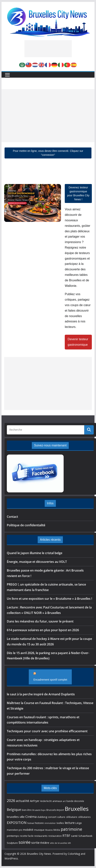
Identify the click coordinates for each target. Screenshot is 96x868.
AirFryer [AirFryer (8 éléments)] (35, 801)
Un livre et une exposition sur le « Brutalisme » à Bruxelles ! (49, 599)
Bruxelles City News (39, 854)
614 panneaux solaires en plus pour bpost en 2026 (43, 630)
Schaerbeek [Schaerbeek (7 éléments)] (85, 836)
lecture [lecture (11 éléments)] (70, 823)
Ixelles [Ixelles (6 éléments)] (60, 823)
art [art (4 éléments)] (64, 801)
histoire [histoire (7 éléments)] (39, 823)
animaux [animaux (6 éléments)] (57, 801)
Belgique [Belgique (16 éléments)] (14, 809)
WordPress (11, 858)
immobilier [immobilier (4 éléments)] (50, 823)
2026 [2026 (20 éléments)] (11, 801)
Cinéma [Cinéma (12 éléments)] (31, 817)
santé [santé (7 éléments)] (74, 836)
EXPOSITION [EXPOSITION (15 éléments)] (17, 823)
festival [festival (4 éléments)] (31, 823)
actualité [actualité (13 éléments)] (23, 801)
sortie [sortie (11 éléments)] (35, 843)
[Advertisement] (48, 49)
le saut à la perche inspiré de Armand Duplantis (41, 694)
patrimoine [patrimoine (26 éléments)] (71, 829)
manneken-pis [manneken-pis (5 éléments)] (14, 830)
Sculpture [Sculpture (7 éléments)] (12, 843)
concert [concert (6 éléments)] (52, 817)
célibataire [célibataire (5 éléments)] (72, 817)
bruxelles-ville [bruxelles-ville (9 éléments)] (16, 817)
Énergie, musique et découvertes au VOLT (37, 562)
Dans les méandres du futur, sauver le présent (40, 621)
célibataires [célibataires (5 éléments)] (84, 817)
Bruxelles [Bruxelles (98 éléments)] (77, 809)
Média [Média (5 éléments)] (57, 830)
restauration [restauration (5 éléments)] (55, 836)
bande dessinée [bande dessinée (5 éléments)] (75, 801)
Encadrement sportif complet (50, 680)
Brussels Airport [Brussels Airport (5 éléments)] (55, 810)
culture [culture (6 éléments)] (61, 817)
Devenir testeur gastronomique (78, 342)
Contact (12, 517)
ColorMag (74, 854)
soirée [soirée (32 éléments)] (25, 842)
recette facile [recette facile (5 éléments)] (27, 836)
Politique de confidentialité (26, 525)
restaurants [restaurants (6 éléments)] (41, 836)
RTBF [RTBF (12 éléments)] (66, 836)
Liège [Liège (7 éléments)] (79, 823)
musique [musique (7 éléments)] (39, 830)
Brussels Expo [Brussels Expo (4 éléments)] (39, 810)
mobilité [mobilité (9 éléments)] (28, 830)
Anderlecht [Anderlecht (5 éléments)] (46, 801)
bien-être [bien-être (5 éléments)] (27, 810)
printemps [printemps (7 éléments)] (13, 836)
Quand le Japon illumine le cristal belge (35, 553)
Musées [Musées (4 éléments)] (49, 830)
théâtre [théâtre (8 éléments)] (45, 843)
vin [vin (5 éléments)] (69, 843)
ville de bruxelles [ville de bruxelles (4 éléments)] (59, 843)
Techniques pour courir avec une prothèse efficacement (47, 731)
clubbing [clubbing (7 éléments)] (42, 817)
